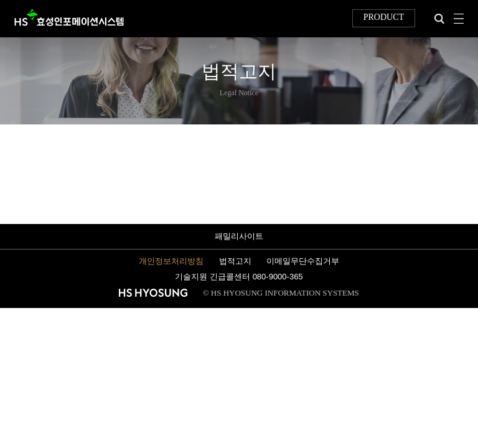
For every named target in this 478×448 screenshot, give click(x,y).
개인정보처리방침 (171, 261)
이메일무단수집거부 (303, 261)
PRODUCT (384, 17)
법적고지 (235, 261)
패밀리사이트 (239, 236)
